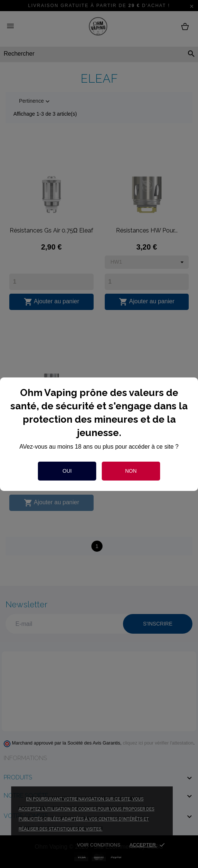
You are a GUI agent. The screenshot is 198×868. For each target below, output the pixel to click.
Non (131, 471)
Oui (67, 471)
